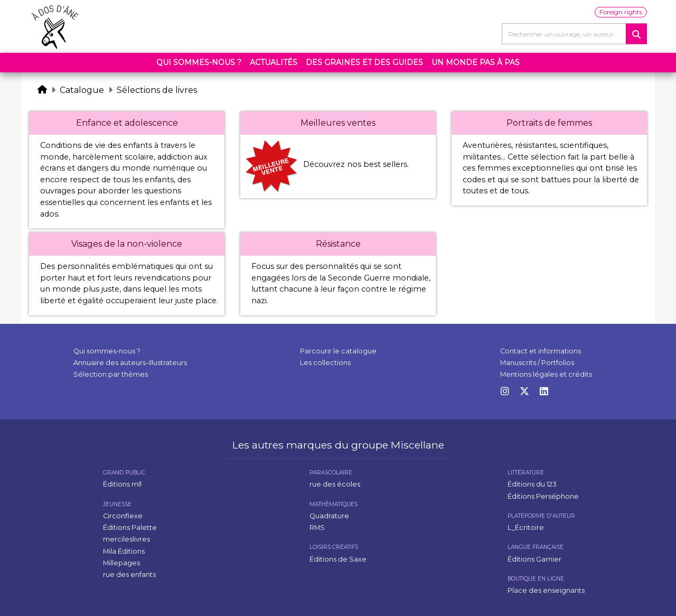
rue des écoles (335, 484)
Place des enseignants (546, 590)
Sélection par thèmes (111, 374)
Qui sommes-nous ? (199, 62)
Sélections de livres (157, 90)
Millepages (121, 563)
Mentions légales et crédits (546, 374)
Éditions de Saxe (338, 559)
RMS (317, 528)
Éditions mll (122, 484)
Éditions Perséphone (543, 496)
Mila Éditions (124, 551)
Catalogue (82, 90)
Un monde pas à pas (476, 62)
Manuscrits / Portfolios (537, 363)
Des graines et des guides (364, 62)
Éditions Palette (130, 528)
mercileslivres (126, 539)
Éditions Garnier (534, 559)
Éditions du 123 (532, 484)
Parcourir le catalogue (338, 351)
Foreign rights (621, 12)
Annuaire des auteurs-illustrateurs (130, 363)
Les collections (325, 363)
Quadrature (329, 516)
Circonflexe (123, 516)
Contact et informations (541, 351)
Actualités (274, 62)
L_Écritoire (526, 528)
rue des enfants (129, 575)
